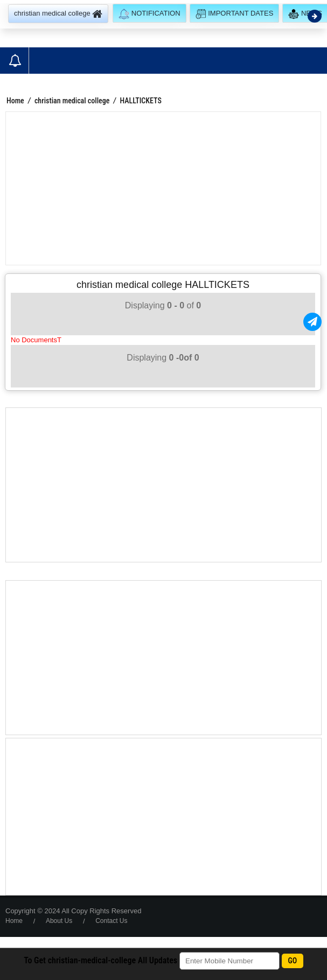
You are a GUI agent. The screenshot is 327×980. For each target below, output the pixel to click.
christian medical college (72, 101)
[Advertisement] (163, 188)
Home (15, 101)
